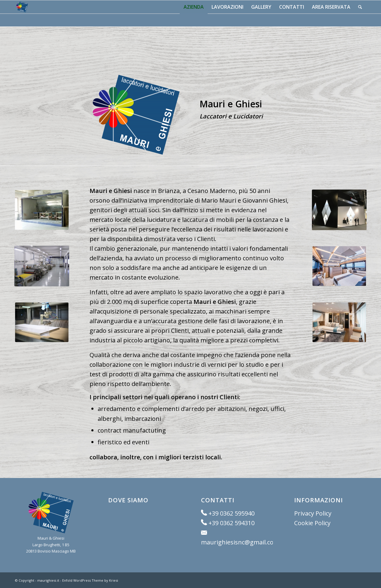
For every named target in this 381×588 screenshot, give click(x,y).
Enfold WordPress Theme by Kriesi (90, 580)
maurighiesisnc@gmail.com (240, 542)
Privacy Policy (313, 513)
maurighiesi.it (48, 580)
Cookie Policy (312, 523)
